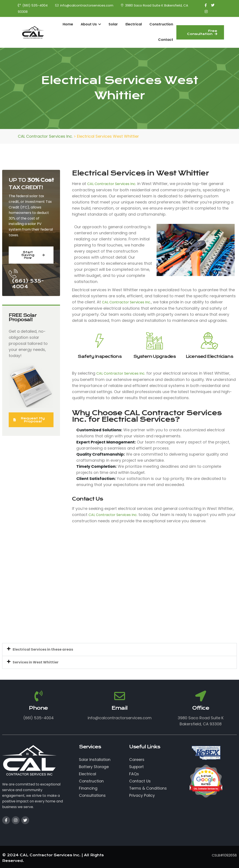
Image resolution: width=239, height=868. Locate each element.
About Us (91, 24)
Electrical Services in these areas (43, 649)
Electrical (134, 24)
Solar (113, 24)
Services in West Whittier (36, 662)
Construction (161, 24)
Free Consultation (202, 32)
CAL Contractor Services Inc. (112, 184)
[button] (119, 650)
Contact (166, 40)
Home (68, 24)
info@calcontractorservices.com (84, 5)
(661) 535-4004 (33, 5)
